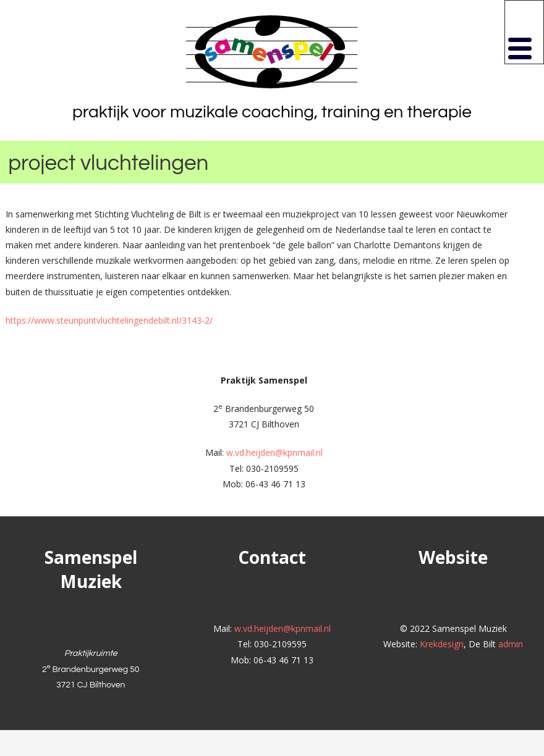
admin (511, 644)
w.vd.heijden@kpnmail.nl (274, 452)
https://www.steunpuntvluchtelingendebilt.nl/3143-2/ (109, 320)
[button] (524, 32)
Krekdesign (442, 644)
